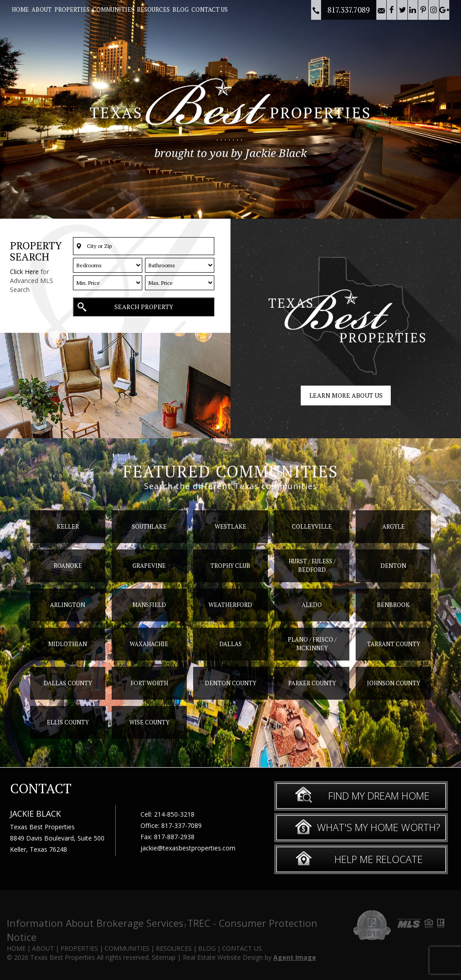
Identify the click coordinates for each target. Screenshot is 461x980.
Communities (113, 9)
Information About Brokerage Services (95, 923)
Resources (153, 9)
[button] (144, 246)
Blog (181, 9)
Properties (72, 9)
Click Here (24, 272)
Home (20, 9)
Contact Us (210, 9)
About (42, 9)
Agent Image (295, 957)
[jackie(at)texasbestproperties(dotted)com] (381, 10)
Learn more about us (346, 395)
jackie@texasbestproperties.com (188, 848)
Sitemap (164, 957)
